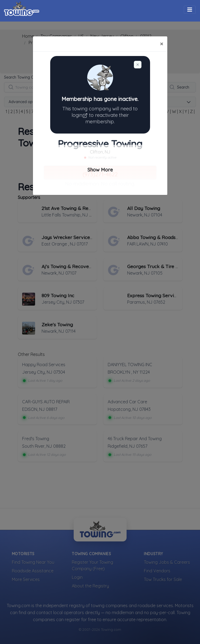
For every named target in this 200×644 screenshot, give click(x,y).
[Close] (162, 44)
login (80, 115)
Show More (100, 170)
